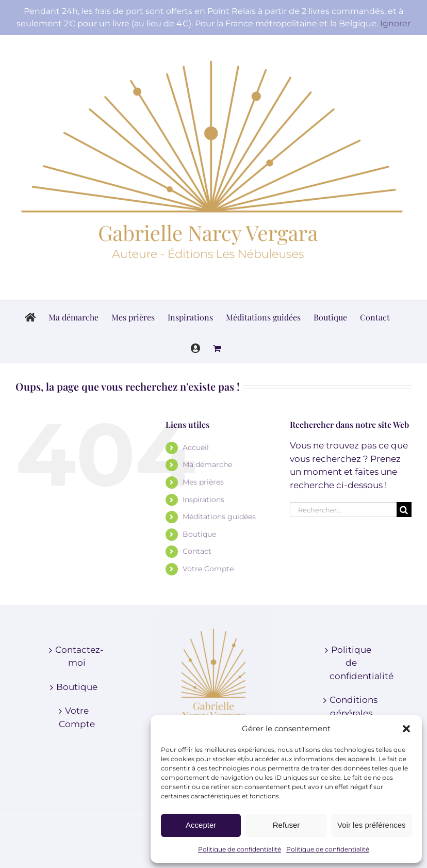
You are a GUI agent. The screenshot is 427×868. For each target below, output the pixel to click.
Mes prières (203, 482)
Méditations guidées (219, 517)
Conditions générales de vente (351, 713)
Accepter (201, 825)
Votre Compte (208, 569)
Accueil (196, 447)
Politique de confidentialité (240, 849)
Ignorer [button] (395, 23)
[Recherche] (404, 510)
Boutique (199, 534)
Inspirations (203, 500)
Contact (197, 551)
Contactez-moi (77, 656)
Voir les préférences (372, 825)
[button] (406, 729)
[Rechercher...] (343, 510)
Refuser (286, 825)
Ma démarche (207, 464)
